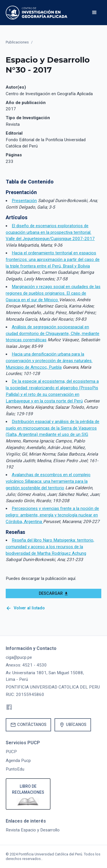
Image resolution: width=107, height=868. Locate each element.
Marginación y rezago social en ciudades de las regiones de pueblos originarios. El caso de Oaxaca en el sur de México (53, 293)
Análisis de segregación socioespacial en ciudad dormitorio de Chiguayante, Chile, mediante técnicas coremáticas (53, 334)
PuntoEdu (15, 769)
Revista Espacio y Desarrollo (33, 830)
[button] (94, 13)
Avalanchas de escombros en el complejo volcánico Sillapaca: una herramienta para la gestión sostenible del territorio (48, 481)
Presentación (24, 201)
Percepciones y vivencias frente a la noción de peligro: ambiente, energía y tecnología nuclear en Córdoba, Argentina (52, 515)
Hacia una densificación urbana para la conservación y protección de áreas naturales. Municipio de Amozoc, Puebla (49, 361)
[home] (37, 13)
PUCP (11, 752)
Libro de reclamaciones (28, 789)
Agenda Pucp (18, 761)
